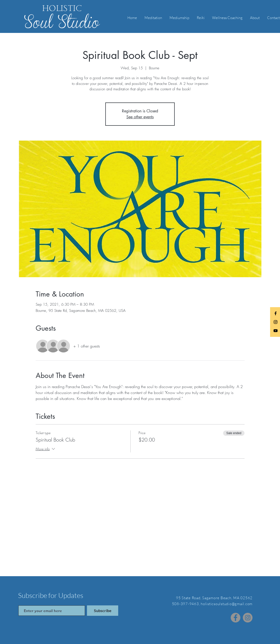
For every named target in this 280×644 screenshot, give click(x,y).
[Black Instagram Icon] (276, 322)
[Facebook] (236, 618)
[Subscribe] (103, 611)
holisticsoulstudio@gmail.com (227, 604)
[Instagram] (248, 618)
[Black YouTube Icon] (276, 331)
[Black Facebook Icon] (276, 313)
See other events (140, 117)
